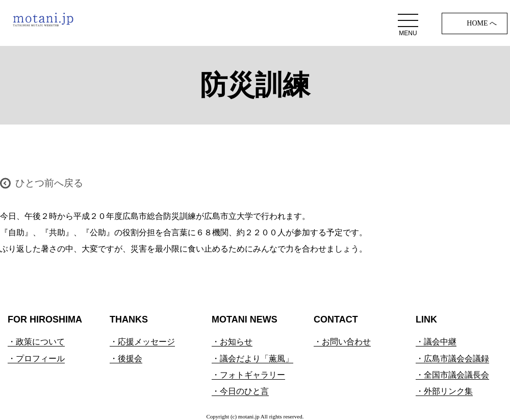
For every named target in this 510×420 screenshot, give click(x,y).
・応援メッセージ (142, 342)
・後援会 (126, 359)
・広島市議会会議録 (452, 359)
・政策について (36, 342)
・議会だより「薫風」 (252, 359)
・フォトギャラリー (248, 375)
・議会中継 (436, 342)
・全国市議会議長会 (452, 375)
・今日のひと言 (240, 391)
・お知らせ (232, 342)
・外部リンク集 (444, 391)
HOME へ (482, 23)
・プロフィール (36, 359)
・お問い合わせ (342, 342)
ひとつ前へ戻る (49, 183)
